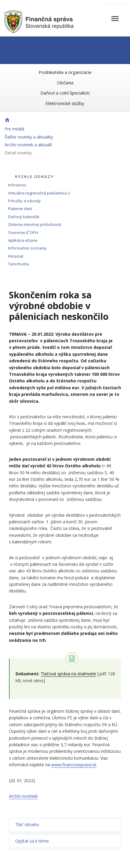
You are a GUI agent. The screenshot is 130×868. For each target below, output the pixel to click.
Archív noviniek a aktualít (28, 145)
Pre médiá (14, 129)
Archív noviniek (23, 796)
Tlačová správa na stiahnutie (68, 674)
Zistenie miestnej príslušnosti (35, 224)
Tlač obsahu (27, 824)
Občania (65, 83)
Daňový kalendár (24, 217)
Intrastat (16, 256)
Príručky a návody (24, 201)
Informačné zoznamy (27, 248)
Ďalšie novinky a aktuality (29, 137)
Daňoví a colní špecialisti (65, 93)
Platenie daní (20, 209)
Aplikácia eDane (23, 240)
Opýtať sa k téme (32, 841)
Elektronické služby (65, 103)
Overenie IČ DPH (23, 232)
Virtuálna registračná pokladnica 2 (39, 193)
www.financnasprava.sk (74, 765)
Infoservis (17, 185)
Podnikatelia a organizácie (65, 72)
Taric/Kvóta (18, 264)
